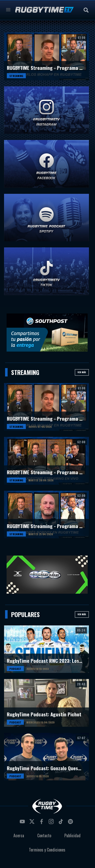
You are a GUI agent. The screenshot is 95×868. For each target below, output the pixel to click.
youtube (23, 823)
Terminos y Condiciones (47, 850)
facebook (42, 823)
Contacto (44, 835)
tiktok (62, 823)
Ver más (82, 372)
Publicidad (72, 835)
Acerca (19, 835)
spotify (71, 823)
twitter (33, 823)
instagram (52, 823)
